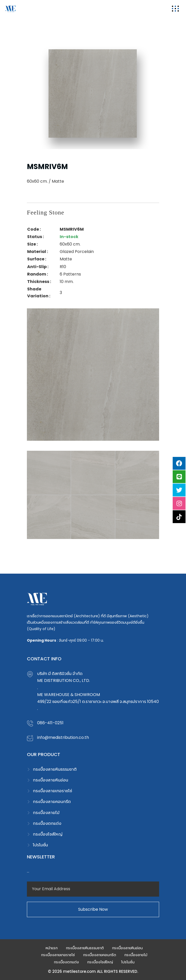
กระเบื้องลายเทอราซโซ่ (52, 791)
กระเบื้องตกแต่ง (47, 823)
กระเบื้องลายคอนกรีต (52, 802)
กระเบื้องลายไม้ (46, 813)
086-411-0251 (50, 723)
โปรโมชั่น (40, 845)
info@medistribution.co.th (63, 737)
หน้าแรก (52, 948)
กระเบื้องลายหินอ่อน (50, 780)
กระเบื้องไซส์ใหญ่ (48, 834)
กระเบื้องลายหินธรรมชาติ (55, 769)
